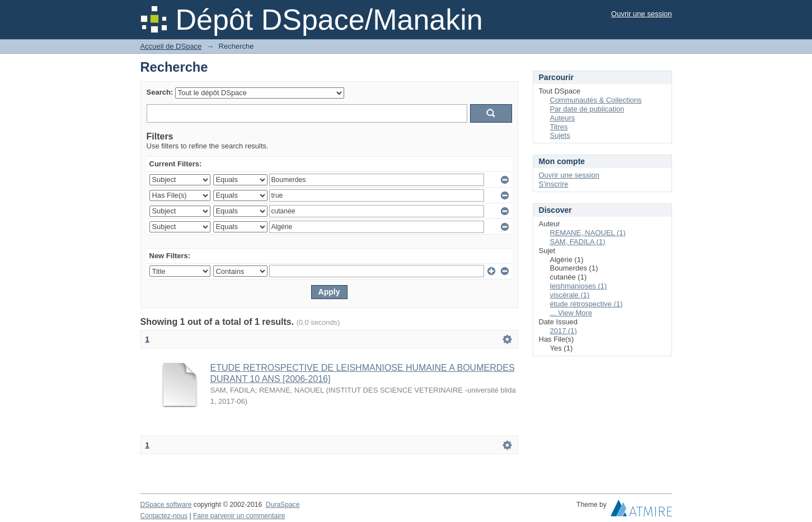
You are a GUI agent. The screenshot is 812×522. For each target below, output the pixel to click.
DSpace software (166, 505)
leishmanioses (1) (579, 286)
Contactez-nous (164, 516)
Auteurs (563, 118)
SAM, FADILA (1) (578, 242)
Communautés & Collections (596, 100)
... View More (571, 313)
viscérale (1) (570, 295)
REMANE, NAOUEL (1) (588, 233)
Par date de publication (587, 109)
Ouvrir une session (641, 14)
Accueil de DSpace (171, 46)
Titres (559, 127)
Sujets (560, 135)
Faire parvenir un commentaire (239, 516)
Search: (160, 92)
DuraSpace (283, 505)
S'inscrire (554, 184)
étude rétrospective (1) (586, 304)
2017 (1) (564, 331)
